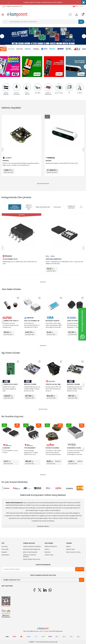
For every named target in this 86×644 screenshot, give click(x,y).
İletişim (68, 546)
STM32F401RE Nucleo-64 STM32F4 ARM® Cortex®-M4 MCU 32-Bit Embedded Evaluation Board (32, 389)
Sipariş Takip (70, 549)
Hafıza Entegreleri (15, 207)
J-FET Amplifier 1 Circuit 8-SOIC (10, 451)
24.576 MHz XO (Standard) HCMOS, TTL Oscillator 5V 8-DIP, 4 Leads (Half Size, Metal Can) (32, 325)
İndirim (47, 549)
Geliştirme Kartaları (71, 207)
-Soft (31, 642)
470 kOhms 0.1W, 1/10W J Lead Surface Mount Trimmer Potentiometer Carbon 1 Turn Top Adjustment (54, 453)
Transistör (57, 207)
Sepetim (4, 552)
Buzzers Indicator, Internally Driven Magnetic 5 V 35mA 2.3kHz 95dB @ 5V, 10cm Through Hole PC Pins (75, 325)
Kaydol (80, 569)
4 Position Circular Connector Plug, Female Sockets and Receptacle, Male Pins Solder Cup (10, 325)
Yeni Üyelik (5, 549)
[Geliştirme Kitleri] (43, 36)
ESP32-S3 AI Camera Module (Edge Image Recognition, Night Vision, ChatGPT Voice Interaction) (21, 164)
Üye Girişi (5, 546)
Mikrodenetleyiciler (43, 207)
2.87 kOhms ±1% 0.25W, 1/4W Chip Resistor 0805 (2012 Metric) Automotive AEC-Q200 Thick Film (54, 325)
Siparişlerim (6, 555)
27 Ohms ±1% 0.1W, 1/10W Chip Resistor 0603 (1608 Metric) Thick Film (75, 452)
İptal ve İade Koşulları (30, 552)
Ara (81, 22)
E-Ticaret (37, 642)
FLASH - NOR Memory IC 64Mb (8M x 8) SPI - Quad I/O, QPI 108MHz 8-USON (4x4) (64, 263)
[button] (8, 2)
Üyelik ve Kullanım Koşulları (32, 546)
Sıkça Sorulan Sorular (73, 552)
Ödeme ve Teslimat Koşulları (30, 556)
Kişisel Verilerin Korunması (32, 559)
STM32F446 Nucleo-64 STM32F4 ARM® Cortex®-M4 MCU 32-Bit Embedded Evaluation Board (75, 389)
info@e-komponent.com (13, 6)
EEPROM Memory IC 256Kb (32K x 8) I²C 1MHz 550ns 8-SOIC (20, 263)
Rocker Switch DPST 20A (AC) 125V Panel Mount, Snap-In (53, 389)
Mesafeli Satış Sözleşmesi (32, 549)
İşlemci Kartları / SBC (29, 207)
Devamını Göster (43, 526)
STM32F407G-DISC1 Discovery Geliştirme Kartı (9, 389)
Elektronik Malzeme (51, 546)
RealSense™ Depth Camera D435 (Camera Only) (62, 163)
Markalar (48, 552)
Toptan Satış (49, 555)
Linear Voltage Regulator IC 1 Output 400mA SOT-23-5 (31, 452)
